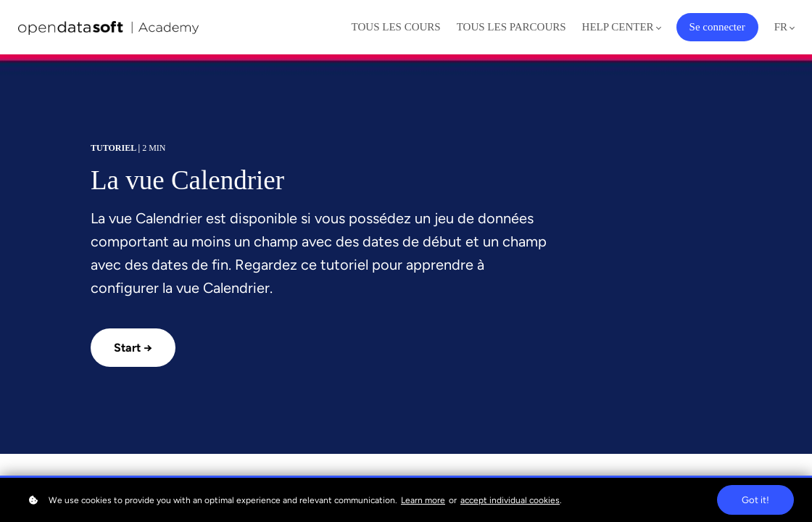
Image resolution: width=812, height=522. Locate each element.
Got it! (755, 500)
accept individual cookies (510, 500)
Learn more (423, 500)
